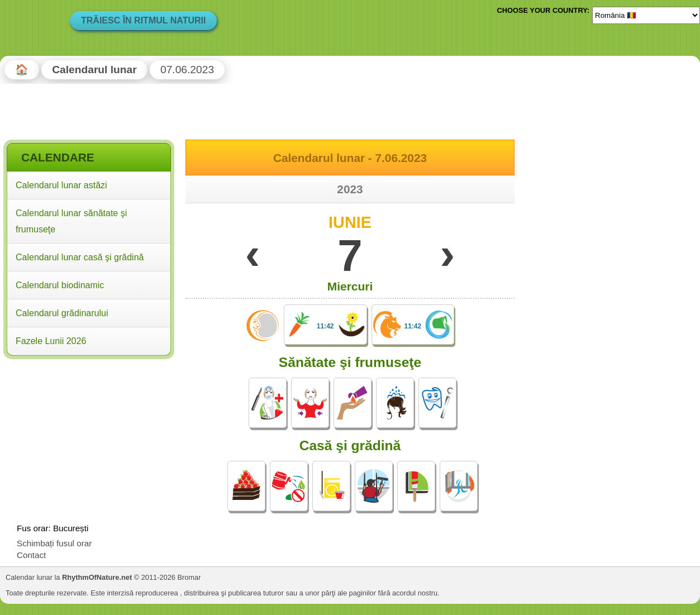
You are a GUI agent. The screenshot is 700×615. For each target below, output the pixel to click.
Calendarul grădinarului (62, 313)
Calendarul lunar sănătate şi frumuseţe (71, 221)
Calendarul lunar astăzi (61, 185)
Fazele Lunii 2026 (51, 341)
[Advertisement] (89, 435)
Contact (31, 555)
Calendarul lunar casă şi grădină (80, 257)
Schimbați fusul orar (54, 543)
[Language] (646, 15)
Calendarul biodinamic (60, 285)
